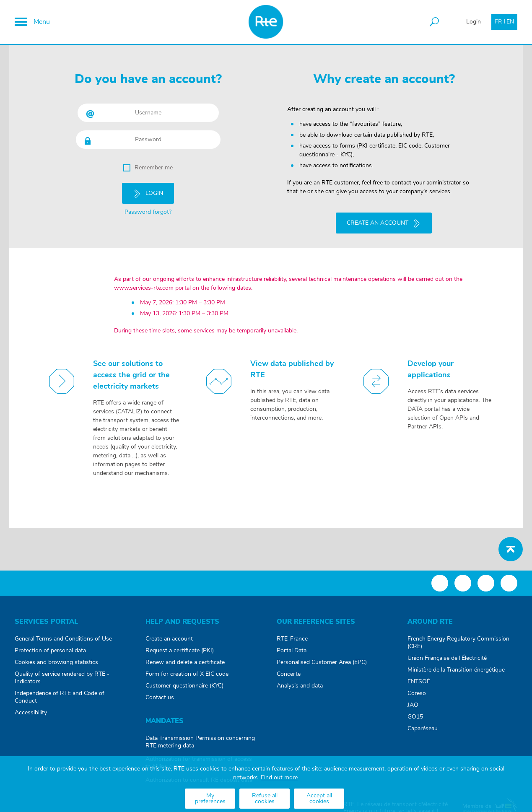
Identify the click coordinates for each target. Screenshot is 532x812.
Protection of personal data (50, 651)
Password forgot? (148, 212)
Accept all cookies (319, 799)
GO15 (415, 717)
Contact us (160, 698)
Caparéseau (423, 729)
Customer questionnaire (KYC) (184, 686)
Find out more (279, 778)
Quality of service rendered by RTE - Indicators (62, 678)
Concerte (289, 674)
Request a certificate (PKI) (180, 651)
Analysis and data (300, 686)
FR (498, 22)
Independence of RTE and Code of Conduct (60, 697)
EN (510, 22)
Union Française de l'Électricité (447, 658)
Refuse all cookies (265, 799)
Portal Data (292, 651)
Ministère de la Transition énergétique (456, 670)
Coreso (417, 693)
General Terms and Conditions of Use (63, 639)
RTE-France (292, 639)
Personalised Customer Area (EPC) (322, 662)
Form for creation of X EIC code (187, 674)
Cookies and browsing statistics (56, 662)
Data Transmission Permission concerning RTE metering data (200, 742)
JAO (413, 705)
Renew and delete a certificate (185, 662)
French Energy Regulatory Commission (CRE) (458, 643)
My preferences (210, 799)
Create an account (169, 639)
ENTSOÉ (419, 682)
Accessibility (31, 713)
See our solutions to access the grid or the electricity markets (131, 375)
